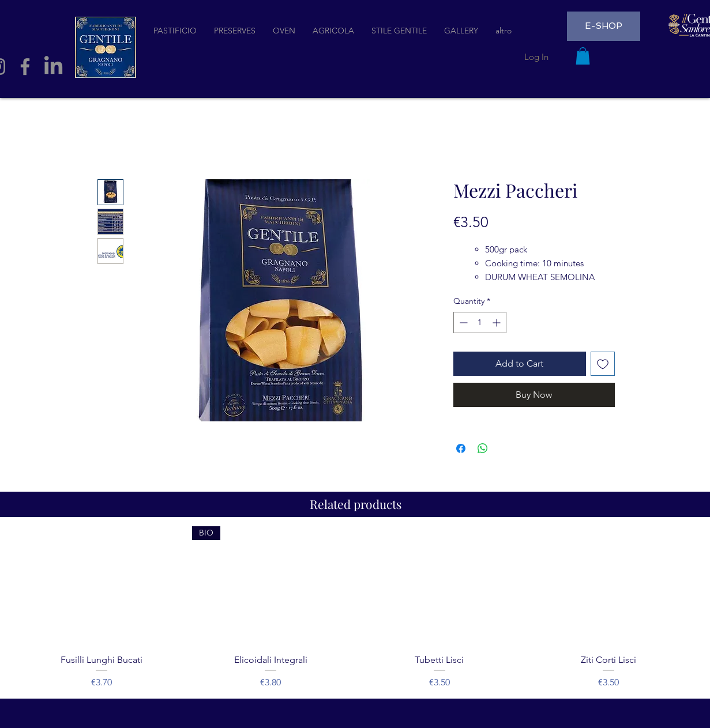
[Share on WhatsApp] (483, 448)
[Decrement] (462, 322)
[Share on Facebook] (461, 448)
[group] (355, 608)
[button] (583, 56)
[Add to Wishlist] (603, 364)
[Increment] (497, 322)
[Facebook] (25, 67)
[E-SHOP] (604, 26)
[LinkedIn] (53, 67)
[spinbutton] (480, 322)
